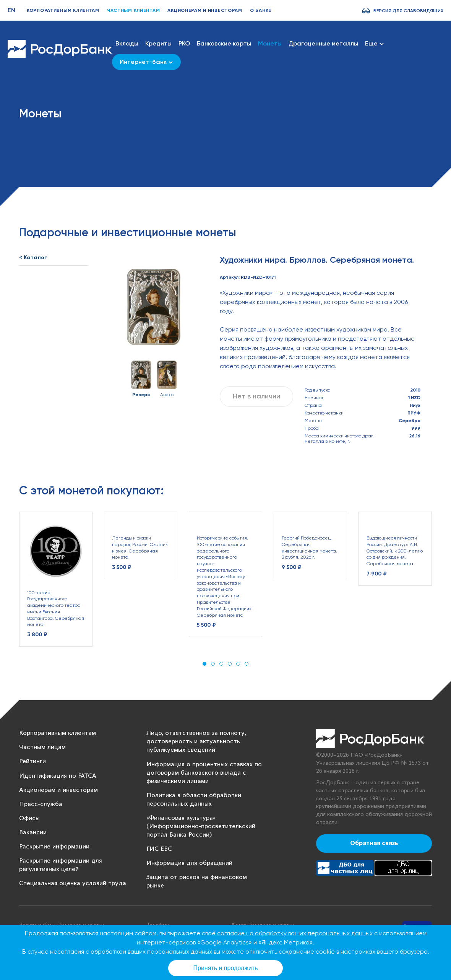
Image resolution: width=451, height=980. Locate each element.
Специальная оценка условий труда (73, 883)
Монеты (270, 43)
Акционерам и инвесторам (205, 10)
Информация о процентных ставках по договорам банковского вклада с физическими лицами (204, 773)
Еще (374, 44)
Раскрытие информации (54, 847)
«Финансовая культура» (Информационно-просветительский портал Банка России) (201, 826)
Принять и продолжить (226, 968)
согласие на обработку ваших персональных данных (295, 933)
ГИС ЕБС (159, 849)
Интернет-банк (146, 62)
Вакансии (33, 833)
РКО (184, 43)
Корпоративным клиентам (63, 10)
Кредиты (158, 43)
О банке (261, 10)
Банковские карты (224, 43)
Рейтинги (32, 761)
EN (11, 10)
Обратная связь (374, 843)
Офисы (29, 818)
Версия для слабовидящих (408, 11)
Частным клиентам (134, 10)
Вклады (127, 43)
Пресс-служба (41, 804)
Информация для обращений (189, 863)
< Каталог (33, 258)
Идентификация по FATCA (58, 776)
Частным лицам (42, 747)
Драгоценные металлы (323, 43)
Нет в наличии (256, 396)
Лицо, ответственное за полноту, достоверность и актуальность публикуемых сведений (196, 742)
